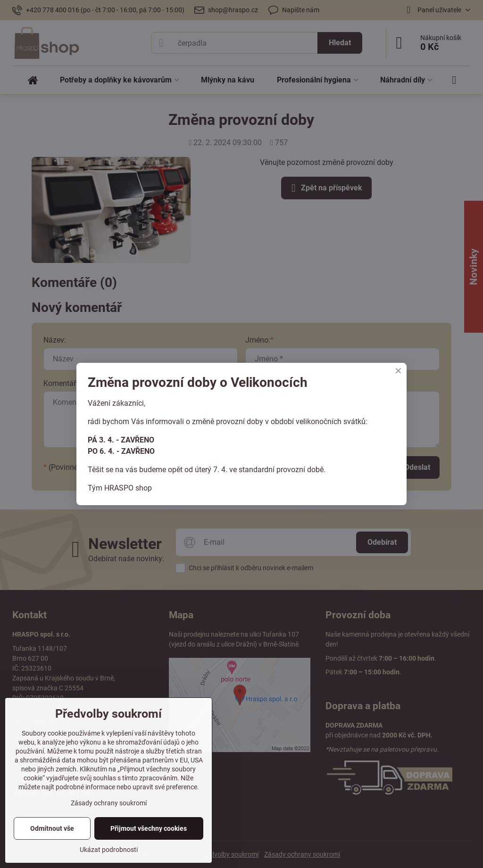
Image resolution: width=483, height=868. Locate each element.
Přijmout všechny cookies (149, 828)
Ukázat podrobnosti (109, 850)
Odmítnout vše (52, 828)
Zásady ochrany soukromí (109, 803)
